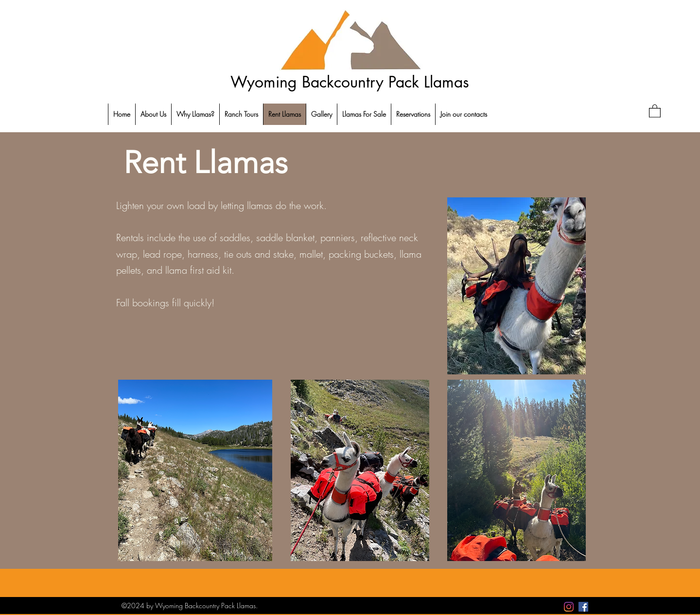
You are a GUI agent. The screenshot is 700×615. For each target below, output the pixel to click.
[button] (655, 111)
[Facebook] (583, 607)
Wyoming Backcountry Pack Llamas (350, 82)
